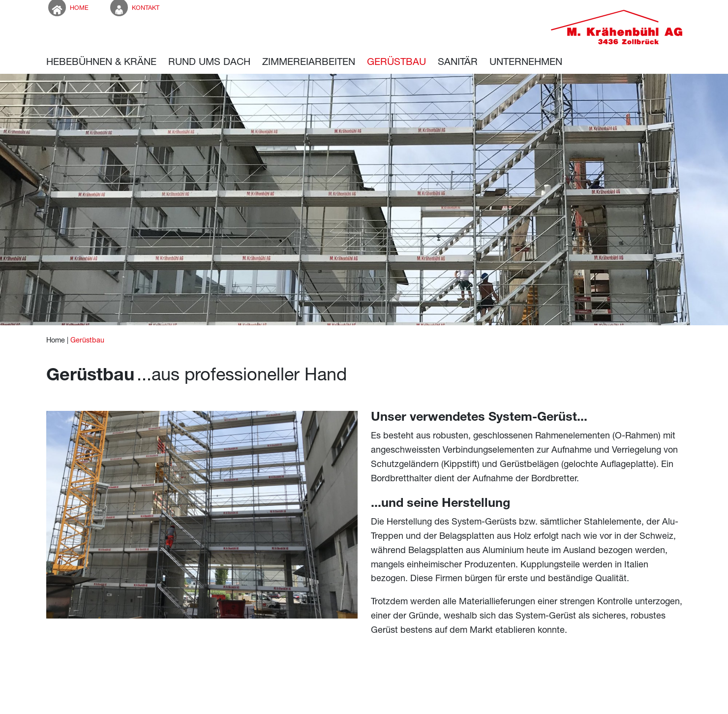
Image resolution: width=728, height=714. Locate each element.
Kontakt (134, 8)
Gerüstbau (87, 340)
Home (67, 8)
